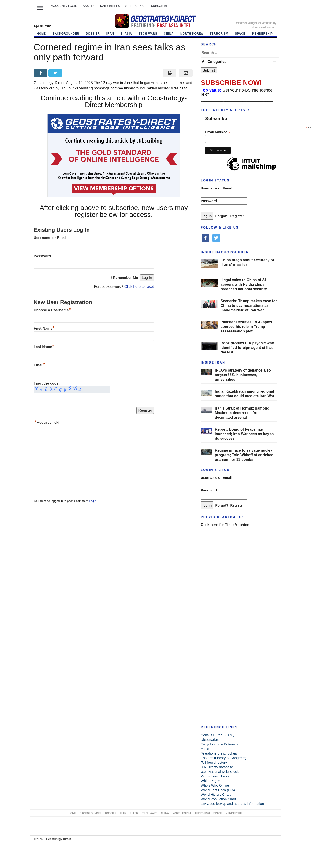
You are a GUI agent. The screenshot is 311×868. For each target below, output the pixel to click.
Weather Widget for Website (254, 23)
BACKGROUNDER (66, 34)
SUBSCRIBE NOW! (231, 82)
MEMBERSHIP (262, 34)
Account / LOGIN (64, 6)
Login (93, 501)
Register (237, 216)
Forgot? (222, 216)
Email (39, 365)
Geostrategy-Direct (57, 839)
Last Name (44, 347)
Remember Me (125, 278)
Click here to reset (139, 287)
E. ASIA (126, 34)
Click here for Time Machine (225, 525)
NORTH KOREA (192, 34)
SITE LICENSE (136, 6)
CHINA (169, 34)
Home (41, 34)
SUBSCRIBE (160, 6)
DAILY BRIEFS (110, 6)
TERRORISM (219, 34)
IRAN (110, 34)
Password (42, 256)
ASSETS (89, 6)
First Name (44, 328)
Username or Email (50, 238)
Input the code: (47, 383)
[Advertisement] (68, 463)
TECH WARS (148, 34)
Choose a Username (52, 310)
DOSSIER (93, 34)
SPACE (240, 34)
